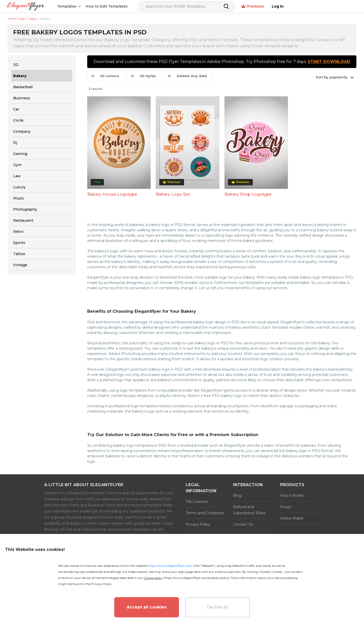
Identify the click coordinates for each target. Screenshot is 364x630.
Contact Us (243, 524)
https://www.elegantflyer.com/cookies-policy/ (197, 578)
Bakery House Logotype (112, 194)
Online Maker (292, 518)
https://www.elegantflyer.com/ (170, 566)
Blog (237, 496)
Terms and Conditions (205, 513)
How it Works (292, 496)
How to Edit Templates (107, 6)
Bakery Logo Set (173, 194)
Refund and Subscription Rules (249, 510)
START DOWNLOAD (329, 62)
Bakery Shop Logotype (248, 194)
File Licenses (197, 502)
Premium (323, 6)
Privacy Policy (198, 524)
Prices (286, 507)
